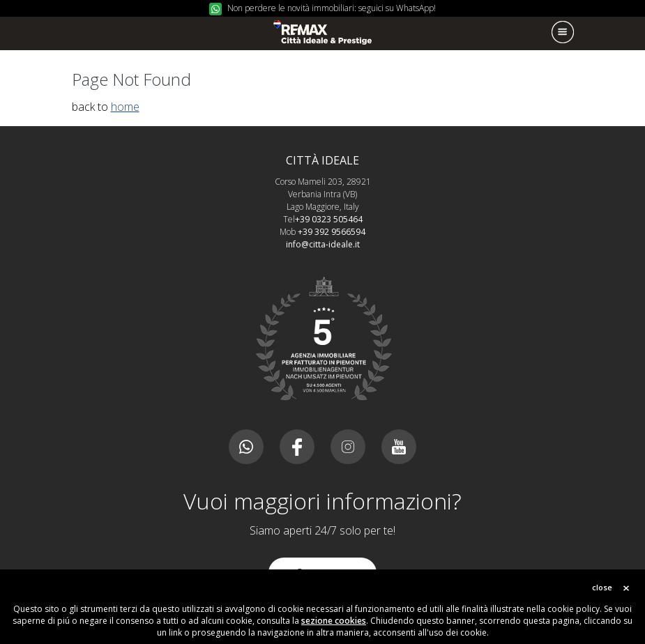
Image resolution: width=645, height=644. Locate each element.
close (602, 587)
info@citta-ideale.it (323, 244)
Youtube (399, 447)
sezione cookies (334, 621)
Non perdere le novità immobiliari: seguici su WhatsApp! (332, 8)
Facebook (297, 447)
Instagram (348, 447)
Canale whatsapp (246, 447)
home (125, 107)
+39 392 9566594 (332, 232)
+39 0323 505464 (329, 219)
